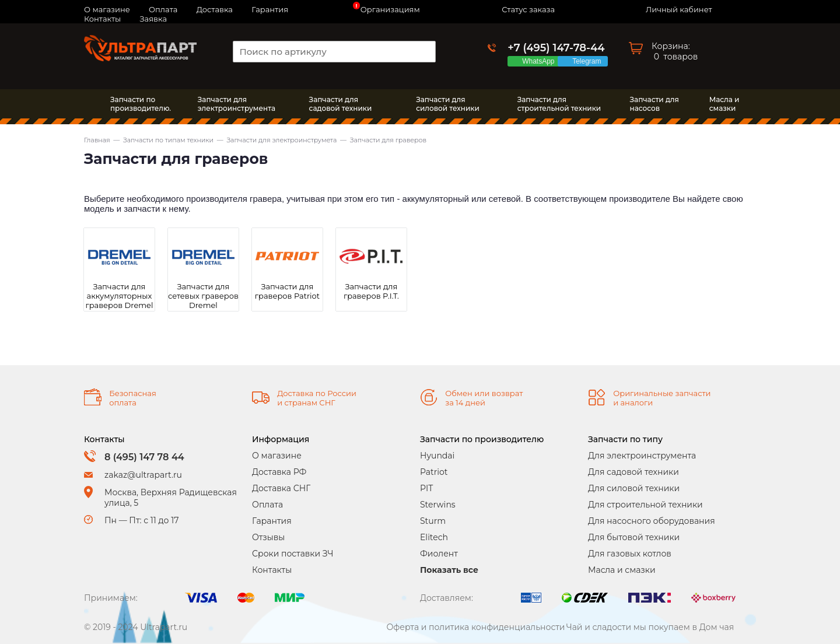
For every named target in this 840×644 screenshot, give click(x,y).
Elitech (434, 537)
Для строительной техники (645, 505)
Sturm (433, 521)
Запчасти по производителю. (141, 104)
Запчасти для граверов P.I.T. (371, 291)
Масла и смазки (622, 570)
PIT (426, 488)
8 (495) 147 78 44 (144, 457)
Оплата (267, 505)
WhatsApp (540, 61)
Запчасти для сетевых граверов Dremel (203, 296)
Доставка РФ (279, 472)
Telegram (589, 61)
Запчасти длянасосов (654, 104)
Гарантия (270, 9)
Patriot (434, 472)
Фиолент (439, 554)
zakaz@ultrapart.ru (143, 475)
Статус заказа (528, 9)
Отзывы (268, 537)
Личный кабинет (679, 9)
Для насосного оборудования (652, 521)
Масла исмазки (724, 104)
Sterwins (438, 505)
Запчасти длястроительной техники (559, 104)
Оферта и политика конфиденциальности (475, 627)
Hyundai (437, 456)
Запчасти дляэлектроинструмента (237, 104)
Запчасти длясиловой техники (448, 104)
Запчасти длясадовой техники (341, 104)
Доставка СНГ (281, 488)
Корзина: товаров (675, 51)
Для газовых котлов (630, 554)
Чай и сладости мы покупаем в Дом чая (650, 627)
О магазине (277, 456)
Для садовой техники (633, 472)
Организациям (390, 9)
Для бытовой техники (634, 537)
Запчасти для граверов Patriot (287, 291)
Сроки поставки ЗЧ (293, 554)
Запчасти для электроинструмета (281, 140)
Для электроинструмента (642, 456)
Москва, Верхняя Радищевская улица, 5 (171, 498)
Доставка (215, 9)
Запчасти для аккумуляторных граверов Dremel (120, 296)
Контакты (102, 19)
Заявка (153, 19)
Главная (97, 140)
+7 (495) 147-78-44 (556, 48)
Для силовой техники (634, 488)
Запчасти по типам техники (168, 140)
